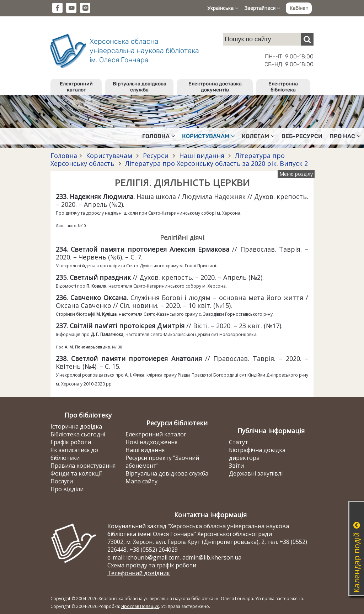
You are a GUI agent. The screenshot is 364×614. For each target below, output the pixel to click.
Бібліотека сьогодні (78, 434)
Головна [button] (159, 136)
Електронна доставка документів (215, 87)
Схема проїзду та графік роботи (152, 565)
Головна (64, 156)
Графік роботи (71, 442)
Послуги (62, 481)
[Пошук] (307, 39)
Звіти (236, 466)
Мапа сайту (141, 481)
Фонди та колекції (76, 473)
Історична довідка (76, 426)
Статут (239, 442)
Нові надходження (151, 442)
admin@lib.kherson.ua (212, 557)
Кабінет (299, 8)
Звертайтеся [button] (262, 8)
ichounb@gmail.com (153, 557)
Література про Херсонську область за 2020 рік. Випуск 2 (216, 163)
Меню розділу (296, 174)
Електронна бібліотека (283, 87)
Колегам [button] (258, 136)
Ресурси (156, 156)
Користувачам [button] (208, 136)
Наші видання (202, 156)
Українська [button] (223, 8)
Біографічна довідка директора (257, 454)
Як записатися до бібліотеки (74, 454)
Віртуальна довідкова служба (140, 87)
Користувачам (109, 156)
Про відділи (67, 489)
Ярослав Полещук (140, 606)
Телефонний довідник (139, 573)
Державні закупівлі (256, 473)
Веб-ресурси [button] (302, 136)
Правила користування (83, 466)
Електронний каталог (76, 87)
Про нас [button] (345, 136)
